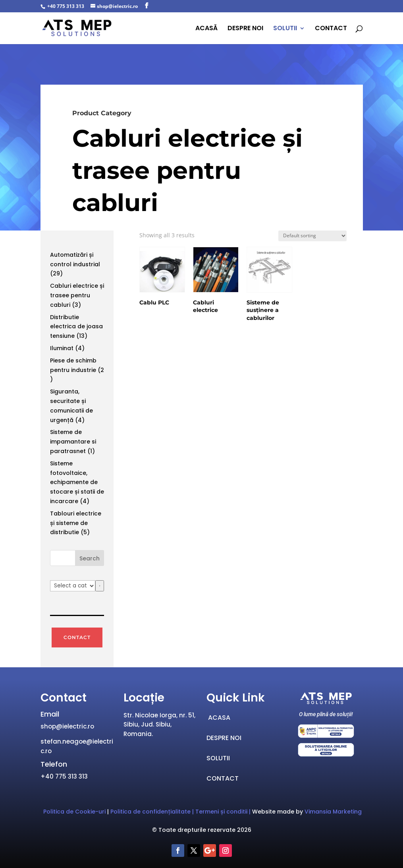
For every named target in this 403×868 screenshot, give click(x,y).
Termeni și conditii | (224, 812)
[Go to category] (100, 586)
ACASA (218, 718)
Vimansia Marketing (333, 812)
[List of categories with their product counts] (73, 586)
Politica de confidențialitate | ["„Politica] (153, 812)
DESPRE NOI (245, 29)
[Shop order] (312, 236)
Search (90, 558)
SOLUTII (285, 29)
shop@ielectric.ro (67, 726)
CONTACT (331, 29)
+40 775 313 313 (65, 6)
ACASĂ (206, 29)
